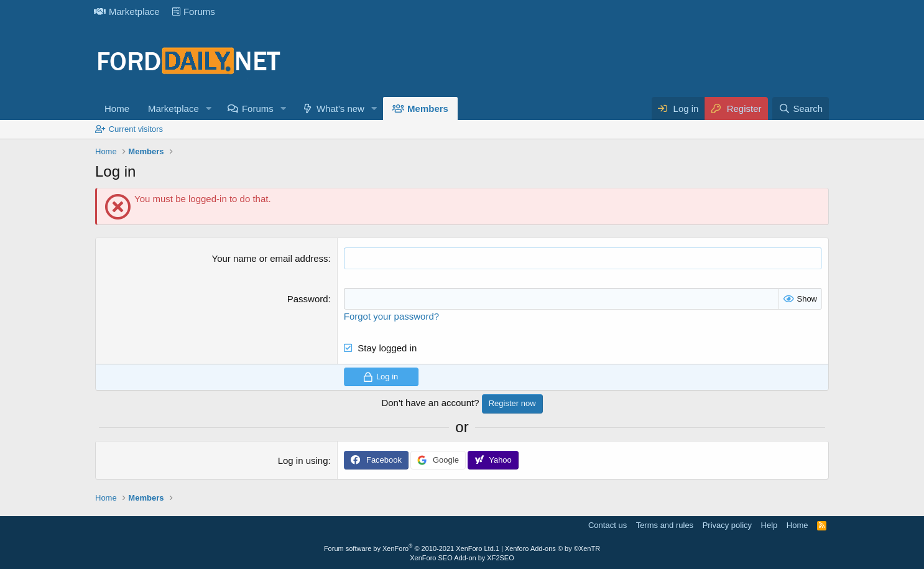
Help (769, 525)
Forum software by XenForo (410, 548)
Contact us (608, 525)
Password (308, 299)
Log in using (303, 460)
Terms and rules (665, 525)
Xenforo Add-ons (552, 548)
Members (428, 109)
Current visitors (136, 129)
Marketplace (127, 12)
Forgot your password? (391, 316)
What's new (340, 109)
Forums (194, 12)
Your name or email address (270, 258)
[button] (209, 109)
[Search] (801, 109)
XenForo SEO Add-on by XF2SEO (462, 558)
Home (117, 109)
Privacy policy (727, 525)
